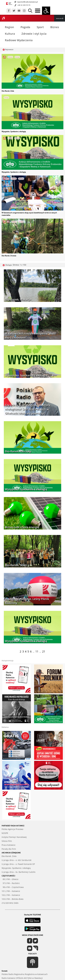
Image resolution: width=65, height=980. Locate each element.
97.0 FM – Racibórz (11, 883)
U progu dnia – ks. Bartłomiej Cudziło (18, 872)
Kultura (10, 34)
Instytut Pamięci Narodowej (14, 837)
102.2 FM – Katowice (11, 895)
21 (44, 651)
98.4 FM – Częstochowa (13, 887)
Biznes (55, 27)
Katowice (21, 179)
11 (37, 651)
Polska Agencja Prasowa (12, 829)
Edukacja (10, 57)
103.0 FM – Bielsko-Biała (13, 899)
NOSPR (5, 833)
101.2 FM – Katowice (11, 891)
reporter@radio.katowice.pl (27, 2)
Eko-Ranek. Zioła (8, 91)
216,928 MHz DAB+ (10, 903)
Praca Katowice (8, 845)
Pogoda (25, 27)
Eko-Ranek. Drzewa (9, 256)
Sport (40, 27)
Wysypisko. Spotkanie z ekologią (14, 131)
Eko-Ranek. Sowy (16, 565)
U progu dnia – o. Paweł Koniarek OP (18, 864)
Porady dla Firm (9, 849)
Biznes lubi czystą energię (22, 527)
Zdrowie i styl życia (34, 34)
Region (9, 27)
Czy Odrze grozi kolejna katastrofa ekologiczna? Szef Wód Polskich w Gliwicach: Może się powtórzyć (28, 409)
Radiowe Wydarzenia (19, 40)
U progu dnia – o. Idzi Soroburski (17, 860)
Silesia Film (7, 841)
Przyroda (17, 138)
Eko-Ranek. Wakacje (18, 299)
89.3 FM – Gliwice (10, 879)
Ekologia (17, 57)
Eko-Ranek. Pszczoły (18, 451)
